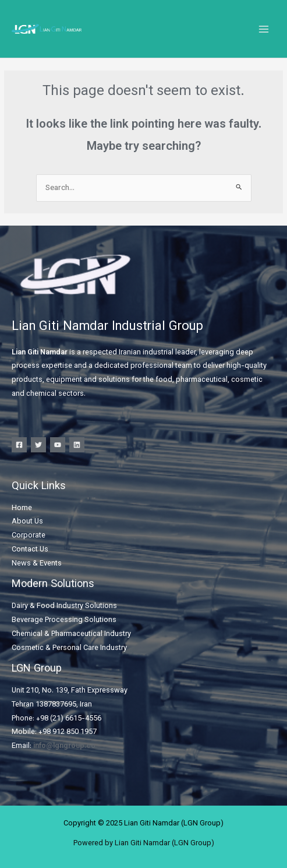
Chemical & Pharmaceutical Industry (71, 634)
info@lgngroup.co (64, 746)
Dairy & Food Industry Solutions (64, 606)
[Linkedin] (77, 445)
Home (22, 508)
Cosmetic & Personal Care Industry (69, 648)
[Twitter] (38, 445)
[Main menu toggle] (264, 29)
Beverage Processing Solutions (64, 620)
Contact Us (30, 550)
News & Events (37, 564)
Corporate (29, 536)
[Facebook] (19, 445)
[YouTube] (58, 445)
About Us (27, 522)
